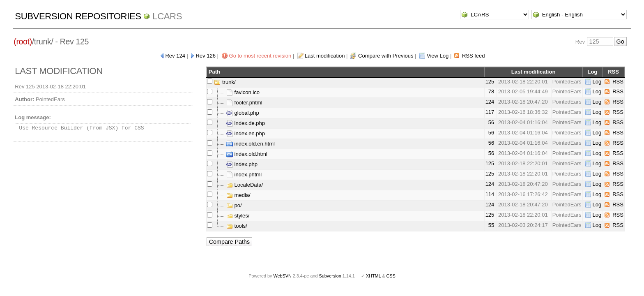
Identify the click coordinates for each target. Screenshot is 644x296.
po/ (234, 205)
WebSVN (282, 276)
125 (490, 82)
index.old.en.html (251, 144)
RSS (618, 82)
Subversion (330, 276)
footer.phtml (244, 103)
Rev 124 (175, 56)
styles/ (238, 216)
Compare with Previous (386, 56)
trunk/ (225, 82)
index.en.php (246, 133)
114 (490, 194)
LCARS (167, 16)
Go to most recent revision (260, 56)
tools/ (237, 226)
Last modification (325, 56)
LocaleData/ (245, 185)
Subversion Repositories (78, 16)
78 (491, 91)
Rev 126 (205, 56)
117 (490, 112)
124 (490, 102)
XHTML (373, 276)
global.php (243, 113)
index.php (242, 164)
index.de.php (246, 123)
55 (491, 225)
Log (597, 82)
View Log (438, 56)
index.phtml (244, 175)
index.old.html (247, 154)
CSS (391, 276)
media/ (238, 195)
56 (491, 122)
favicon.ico (243, 92)
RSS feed (474, 56)
